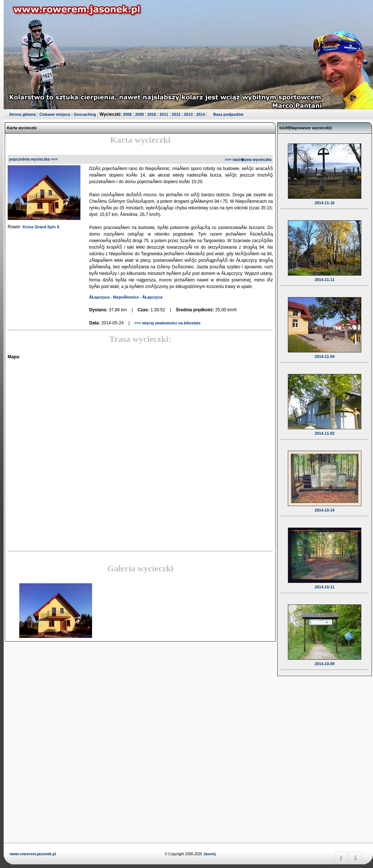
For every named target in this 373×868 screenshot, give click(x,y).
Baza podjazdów (228, 114)
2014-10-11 (325, 582)
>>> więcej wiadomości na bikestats (167, 323)
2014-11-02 (325, 429)
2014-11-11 (325, 275)
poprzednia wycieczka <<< (33, 159)
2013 (189, 114)
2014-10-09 (325, 659)
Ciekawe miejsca (55, 114)
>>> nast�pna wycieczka (248, 159)
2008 (127, 114)
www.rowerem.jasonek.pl (33, 854)
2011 (164, 114)
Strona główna (22, 114)
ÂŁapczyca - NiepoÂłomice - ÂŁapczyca (126, 297)
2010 (152, 114)
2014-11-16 (325, 198)
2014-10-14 (325, 505)
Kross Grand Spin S (41, 227)
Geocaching (85, 114)
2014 (201, 114)
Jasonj (209, 854)
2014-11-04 (325, 352)
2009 (140, 114)
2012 (176, 114)
